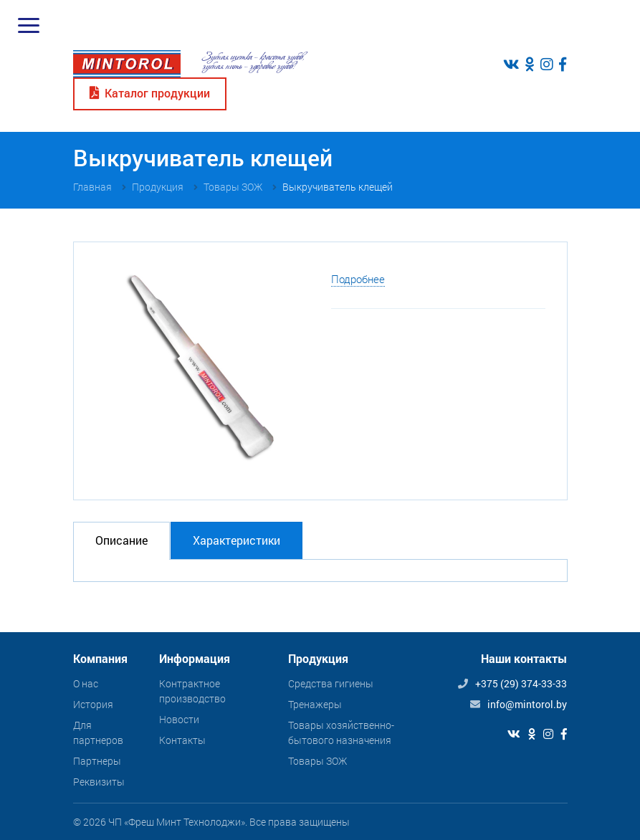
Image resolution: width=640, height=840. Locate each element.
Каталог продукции (150, 93)
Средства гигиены (331, 683)
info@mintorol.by (527, 704)
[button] (297, 277)
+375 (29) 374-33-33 (521, 683)
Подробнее (358, 279)
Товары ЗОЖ (317, 761)
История (93, 704)
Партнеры (97, 761)
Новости (179, 719)
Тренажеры (315, 704)
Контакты (182, 740)
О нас (86, 683)
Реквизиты (99, 782)
